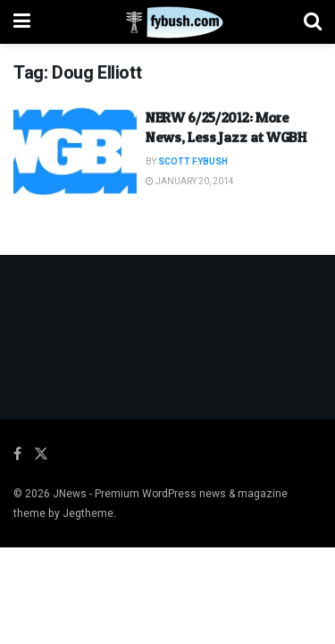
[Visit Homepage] (167, 22)
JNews (70, 494)
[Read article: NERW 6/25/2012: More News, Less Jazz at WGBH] (75, 152)
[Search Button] (313, 22)
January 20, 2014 (190, 182)
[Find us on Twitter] (41, 454)
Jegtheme (88, 513)
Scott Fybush (193, 162)
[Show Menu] (22, 22)
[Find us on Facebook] (17, 454)
